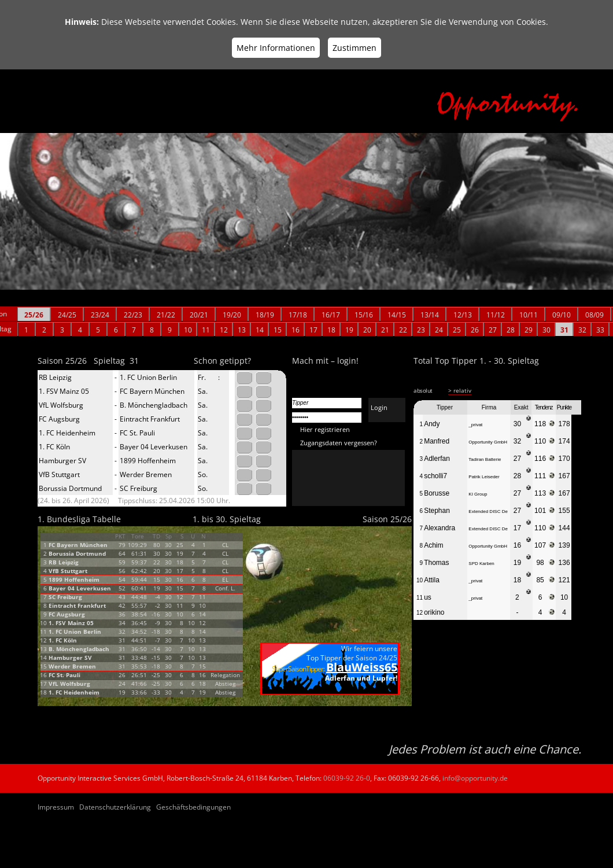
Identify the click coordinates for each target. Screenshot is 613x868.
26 (475, 330)
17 (313, 330)
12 (224, 330)
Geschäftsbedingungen (193, 807)
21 (385, 330)
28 (511, 330)
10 (188, 330)
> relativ (460, 390)
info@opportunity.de (475, 778)
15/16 (364, 315)
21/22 (166, 315)
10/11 (529, 315)
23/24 (100, 315)
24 (439, 330)
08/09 (594, 315)
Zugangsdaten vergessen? (339, 443)
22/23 (133, 315)
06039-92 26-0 (347, 778)
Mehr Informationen (276, 48)
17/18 (298, 315)
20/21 (199, 315)
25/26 (34, 315)
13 (242, 330)
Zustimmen (354, 48)
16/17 (331, 315)
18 (331, 330)
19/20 (232, 315)
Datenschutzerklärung (115, 807)
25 (457, 330)
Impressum (56, 807)
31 (564, 330)
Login (379, 407)
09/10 (562, 315)
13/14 (430, 315)
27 (493, 330)
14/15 (397, 315)
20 (367, 330)
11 (206, 330)
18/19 (265, 315)
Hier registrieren (325, 429)
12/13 (463, 315)
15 (278, 330)
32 (582, 330)
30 (546, 330)
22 (403, 330)
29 (529, 330)
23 (421, 330)
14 (260, 330)
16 (296, 330)
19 (349, 330)
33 (600, 330)
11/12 (496, 315)
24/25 (67, 315)
